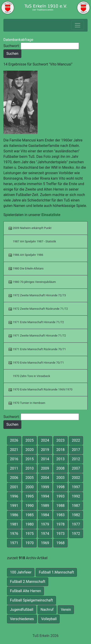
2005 (30, 478)
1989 (45, 506)
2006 (14, 478)
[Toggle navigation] (78, 25)
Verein (66, 610)
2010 (30, 468)
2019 (45, 450)
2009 (45, 468)
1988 (61, 506)
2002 (76, 478)
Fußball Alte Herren (25, 591)
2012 (76, 459)
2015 (30, 459)
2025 (30, 440)
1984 (45, 515)
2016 (14, 459)
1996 (14, 496)
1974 (45, 534)
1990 (30, 506)
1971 (14, 543)
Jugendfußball (22, 610)
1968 (61, 543)
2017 (76, 450)
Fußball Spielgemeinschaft (32, 600)
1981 (14, 524)
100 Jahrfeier (21, 572)
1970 (30, 543)
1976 (14, 534)
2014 (45, 459)
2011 (14, 468)
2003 (61, 478)
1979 (45, 524)
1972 (76, 534)
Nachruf (47, 610)
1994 (45, 496)
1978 (61, 524)
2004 (45, 478)
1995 (30, 496)
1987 (76, 506)
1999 (45, 487)
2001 (14, 487)
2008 (61, 468)
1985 (30, 515)
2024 (45, 440)
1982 (76, 515)
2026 (14, 440)
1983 (61, 515)
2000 (30, 487)
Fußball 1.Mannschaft (56, 572)
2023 (61, 440)
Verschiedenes (22, 619)
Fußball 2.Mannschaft (28, 582)
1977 (76, 524)
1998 (61, 487)
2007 (76, 468)
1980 (30, 524)
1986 (14, 515)
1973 (61, 534)
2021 (14, 450)
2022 (76, 440)
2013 (61, 459)
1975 (30, 534)
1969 (45, 543)
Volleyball (49, 619)
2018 (61, 450)
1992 (76, 496)
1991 (14, 506)
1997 (76, 487)
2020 (30, 450)
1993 (61, 496)
